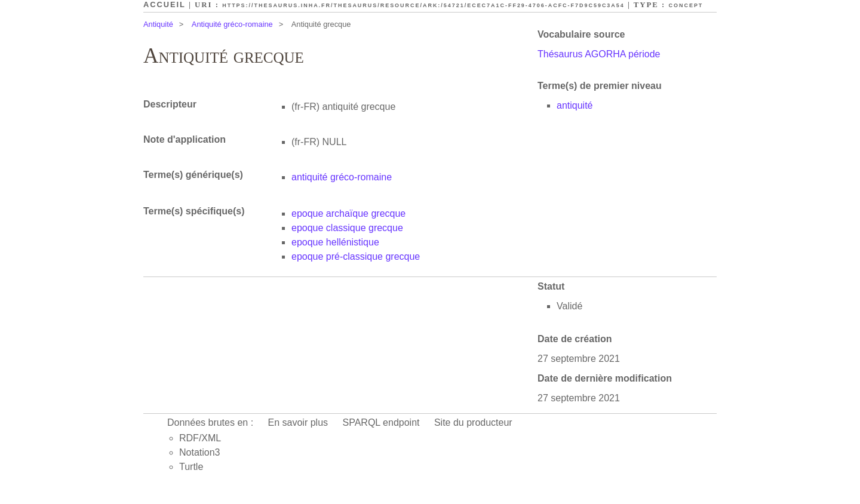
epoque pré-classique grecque (356, 256)
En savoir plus (298, 422)
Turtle (191, 467)
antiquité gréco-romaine (342, 177)
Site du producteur (473, 422)
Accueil (165, 4)
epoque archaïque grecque (348, 213)
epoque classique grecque (347, 228)
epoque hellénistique (335, 242)
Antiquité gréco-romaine (232, 24)
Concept (686, 5)
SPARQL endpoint (381, 422)
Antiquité (158, 24)
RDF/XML (200, 438)
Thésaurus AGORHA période (599, 54)
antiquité (575, 105)
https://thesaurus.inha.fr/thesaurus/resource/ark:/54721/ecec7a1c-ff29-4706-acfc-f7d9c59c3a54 (423, 5)
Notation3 (200, 452)
